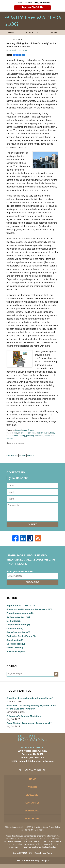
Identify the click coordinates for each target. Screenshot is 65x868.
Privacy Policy (54, 831)
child (15, 433)
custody (40, 433)
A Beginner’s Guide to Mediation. (24, 718)
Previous (12, 455)
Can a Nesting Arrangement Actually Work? (30, 725)
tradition (48, 436)
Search (56, 676)
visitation (10, 438)
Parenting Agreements (21, 613)
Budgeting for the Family (22, 637)
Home (11, 33)
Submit (33, 524)
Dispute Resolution (19, 625)
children (22, 433)
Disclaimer (32, 798)
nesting (23, 436)
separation (40, 436)
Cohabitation (15, 629)
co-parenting (31, 433)
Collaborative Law (19, 617)
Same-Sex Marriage (19, 633)
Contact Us (32, 33)
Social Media (15, 641)
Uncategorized (16, 645)
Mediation (14, 621)
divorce (47, 433)
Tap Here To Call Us (33, 7)
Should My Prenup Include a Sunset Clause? (31, 700)
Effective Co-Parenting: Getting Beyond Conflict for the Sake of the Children (32, 709)
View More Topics (16, 653)
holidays (15, 436)
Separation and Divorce (25, 430)
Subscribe (32, 582)
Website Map (32, 814)
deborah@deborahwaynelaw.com (36, 763)
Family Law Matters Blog (33, 21)
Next (31, 455)
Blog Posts (32, 822)
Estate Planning (17, 649)
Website (32, 789)
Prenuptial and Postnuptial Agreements (30, 609)
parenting (31, 436)
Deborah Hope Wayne (43, 856)
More (54, 33)
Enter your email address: (20, 571)
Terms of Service (32, 833)
